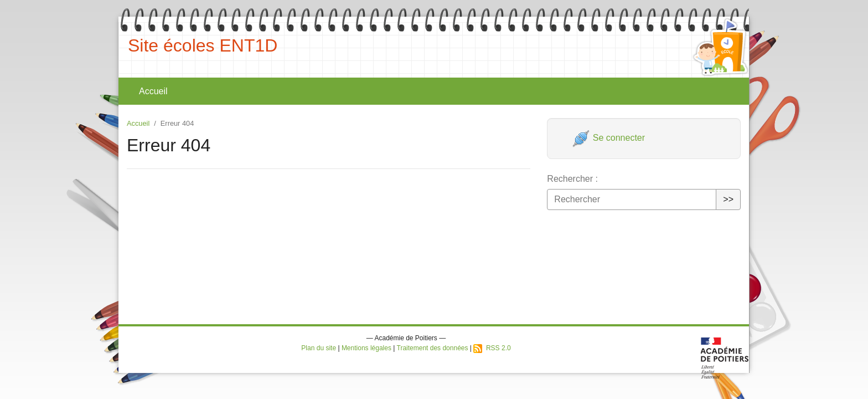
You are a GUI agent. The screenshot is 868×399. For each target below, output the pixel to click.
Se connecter (609, 138)
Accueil (153, 91)
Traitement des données (433, 348)
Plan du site (319, 348)
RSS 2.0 (492, 348)
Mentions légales (366, 348)
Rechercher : (572, 179)
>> (728, 199)
